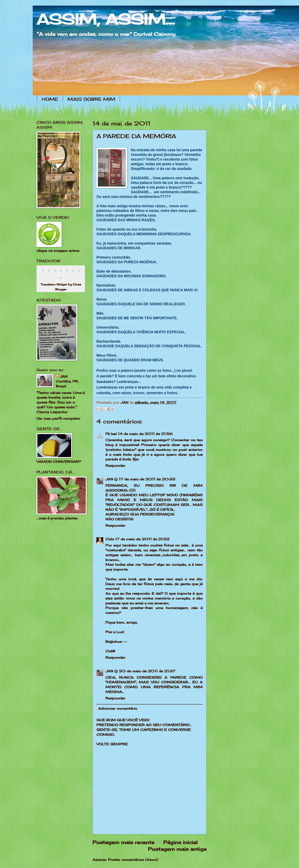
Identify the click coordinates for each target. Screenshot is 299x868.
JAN (109, 479)
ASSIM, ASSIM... (106, 19)
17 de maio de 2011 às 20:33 (147, 479)
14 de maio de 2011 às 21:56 (145, 434)
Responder (115, 465)
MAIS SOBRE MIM (91, 99)
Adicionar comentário (118, 708)
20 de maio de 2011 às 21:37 (147, 671)
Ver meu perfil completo (58, 418)
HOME (50, 99)
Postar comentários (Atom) (133, 860)
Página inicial (180, 842)
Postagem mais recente (123, 842)
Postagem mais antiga (177, 849)
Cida (110, 539)
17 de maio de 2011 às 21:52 (142, 539)
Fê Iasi (111, 434)
